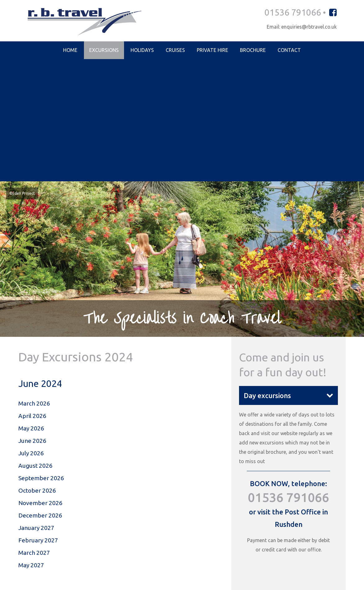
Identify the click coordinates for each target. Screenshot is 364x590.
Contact (289, 51)
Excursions (104, 51)
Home (70, 51)
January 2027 (36, 410)
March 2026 (34, 282)
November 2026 (40, 384)
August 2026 (35, 346)
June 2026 (32, 321)
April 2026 (32, 295)
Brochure (253, 51)
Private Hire (212, 51)
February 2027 (38, 423)
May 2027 (31, 448)
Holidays (142, 51)
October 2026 (37, 372)
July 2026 (31, 333)
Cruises (175, 51)
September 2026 (41, 359)
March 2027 (34, 435)
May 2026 (31, 308)
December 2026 (40, 397)
